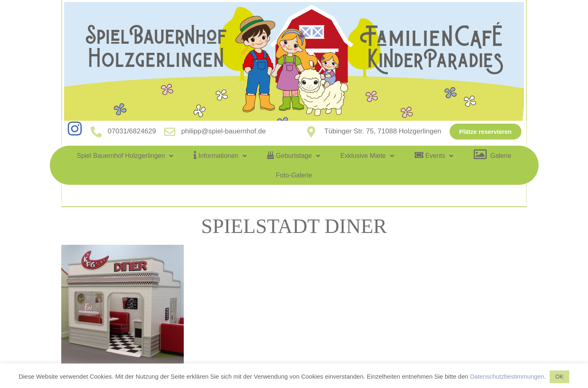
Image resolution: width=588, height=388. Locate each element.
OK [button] (559, 377)
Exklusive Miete (367, 156)
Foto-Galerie (294, 175)
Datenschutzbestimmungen (507, 376)
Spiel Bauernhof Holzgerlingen (125, 156)
